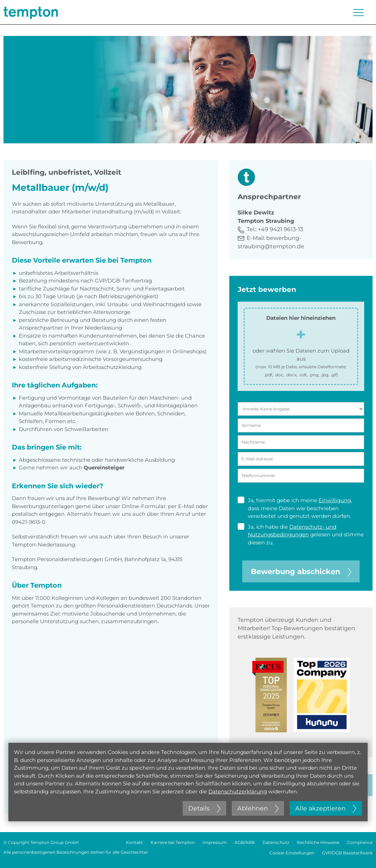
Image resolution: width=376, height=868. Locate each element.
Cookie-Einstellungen (292, 853)
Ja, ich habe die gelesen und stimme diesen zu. (301, 534)
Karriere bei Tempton (173, 842)
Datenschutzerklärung (238, 791)
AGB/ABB (245, 842)
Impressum (215, 842)
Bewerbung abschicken (301, 571)
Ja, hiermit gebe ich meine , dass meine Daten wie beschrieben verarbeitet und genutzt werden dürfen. (295, 508)
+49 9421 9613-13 (281, 229)
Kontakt (134, 842)
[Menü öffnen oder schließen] (359, 13)
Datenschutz (276, 842)
